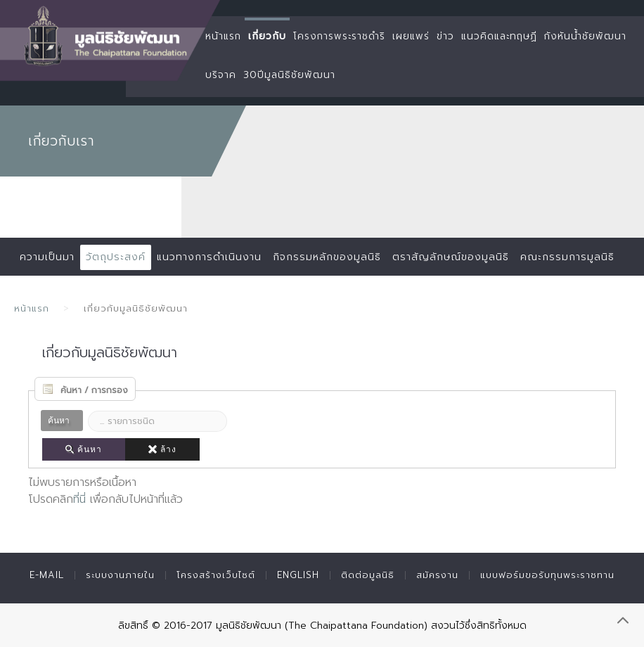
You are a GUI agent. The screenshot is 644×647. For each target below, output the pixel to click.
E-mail (47, 575)
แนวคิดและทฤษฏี (499, 36)
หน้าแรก (223, 36)
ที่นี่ (79, 499)
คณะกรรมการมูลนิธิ (567, 257)
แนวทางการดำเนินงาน (209, 257)
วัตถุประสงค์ (116, 257)
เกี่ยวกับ (267, 36)
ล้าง (162, 449)
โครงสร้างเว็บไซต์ (216, 575)
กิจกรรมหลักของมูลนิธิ (327, 257)
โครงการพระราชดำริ (339, 36)
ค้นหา (84, 449)
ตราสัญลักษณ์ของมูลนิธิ (451, 257)
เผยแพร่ (411, 36)
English (298, 575)
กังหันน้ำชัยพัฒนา (585, 36)
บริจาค (221, 75)
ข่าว (445, 36)
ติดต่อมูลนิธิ (368, 575)
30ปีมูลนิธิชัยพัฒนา (289, 75)
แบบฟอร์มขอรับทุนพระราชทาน (547, 575)
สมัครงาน (437, 575)
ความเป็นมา (47, 257)
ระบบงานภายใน (120, 575)
